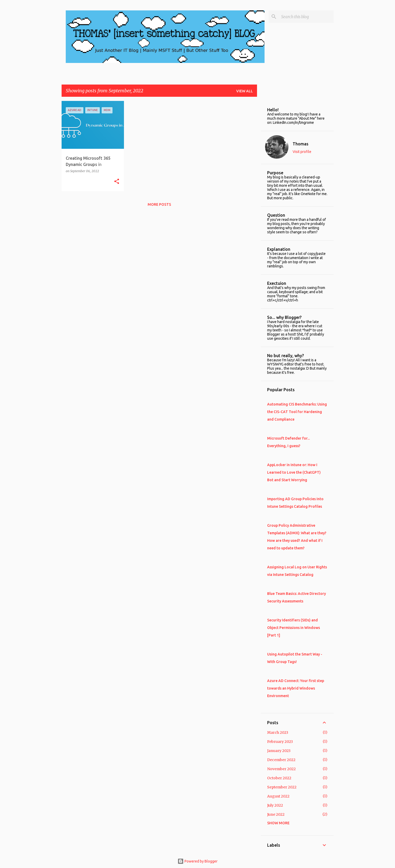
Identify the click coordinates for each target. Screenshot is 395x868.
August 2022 (278, 796)
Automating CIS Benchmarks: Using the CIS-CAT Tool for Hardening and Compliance (297, 412)
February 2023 (280, 742)
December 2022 (281, 760)
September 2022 (282, 787)
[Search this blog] (306, 17)
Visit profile (302, 152)
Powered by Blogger (197, 861)
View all (245, 91)
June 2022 (276, 814)
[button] (117, 182)
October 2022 (279, 778)
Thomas (301, 144)
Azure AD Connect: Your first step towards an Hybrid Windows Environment (296, 688)
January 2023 (279, 751)
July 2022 (275, 805)
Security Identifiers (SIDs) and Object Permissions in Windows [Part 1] (294, 628)
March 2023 (278, 732)
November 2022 (281, 769)
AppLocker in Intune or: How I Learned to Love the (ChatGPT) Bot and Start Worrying (294, 472)
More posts (159, 204)
